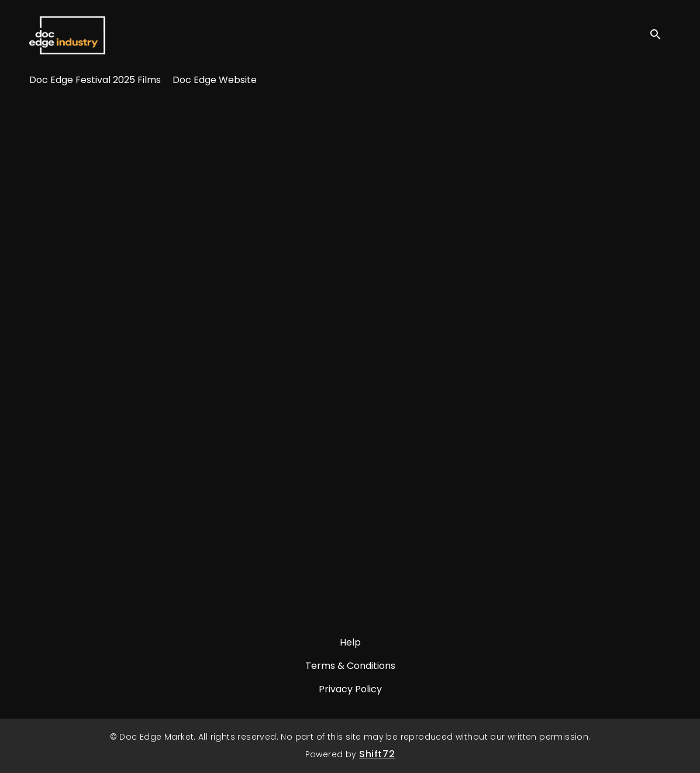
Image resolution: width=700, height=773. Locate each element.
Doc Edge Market (67, 35)
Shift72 (377, 754)
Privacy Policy (350, 689)
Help (350, 642)
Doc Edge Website (215, 80)
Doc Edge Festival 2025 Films (95, 80)
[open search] (660, 35)
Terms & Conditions (350, 666)
